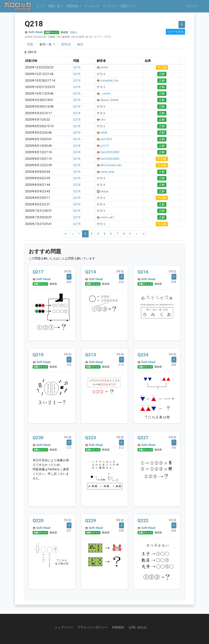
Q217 (38, 272)
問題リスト (128, 6)
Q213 (91, 355)
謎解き (74, 32)
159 (69, 365)
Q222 (143, 521)
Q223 (91, 438)
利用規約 (118, 627)
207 (69, 531)
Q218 (77, 67)
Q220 (38, 521)
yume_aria (107, 172)
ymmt (104, 67)
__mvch (105, 94)
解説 (80, 44)
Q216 (143, 272)
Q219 (38, 355)
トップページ (64, 627)
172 (69, 448)
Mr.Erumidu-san (111, 165)
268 (69, 282)
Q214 (91, 272)
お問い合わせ (138, 627)
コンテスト (110, 6)
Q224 (143, 355)
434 (174, 531)
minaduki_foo (109, 81)
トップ (41, 6)
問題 (30, 44)
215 (121, 365)
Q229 (91, 521)
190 (174, 448)
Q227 (143, 438)
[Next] (137, 234)
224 (121, 282)
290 (174, 365)
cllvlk (104, 133)
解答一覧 (46, 44)
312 (121, 448)
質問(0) (66, 44)
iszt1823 (106, 139)
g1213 (105, 146)
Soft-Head (35, 32)
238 (121, 531)
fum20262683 (110, 152)
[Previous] (73, 234)
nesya (104, 191)
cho (103, 120)
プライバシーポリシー (92, 627)
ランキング (92, 6)
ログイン (192, 6)
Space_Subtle (109, 100)
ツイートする (175, 32)
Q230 (38, 438)
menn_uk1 (107, 217)
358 (174, 282)
